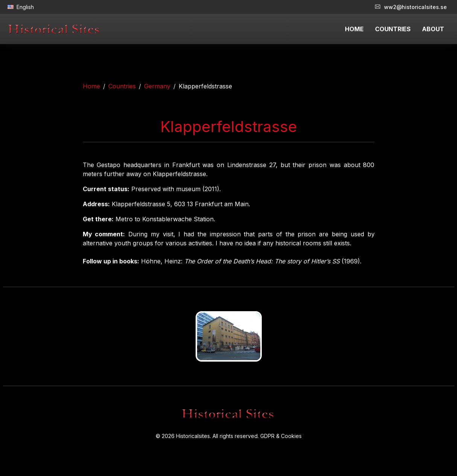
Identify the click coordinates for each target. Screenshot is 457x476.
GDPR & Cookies (281, 436)
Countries (122, 86)
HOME (354, 29)
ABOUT (433, 29)
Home (91, 86)
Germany (157, 86)
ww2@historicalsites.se (411, 7)
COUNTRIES (393, 29)
